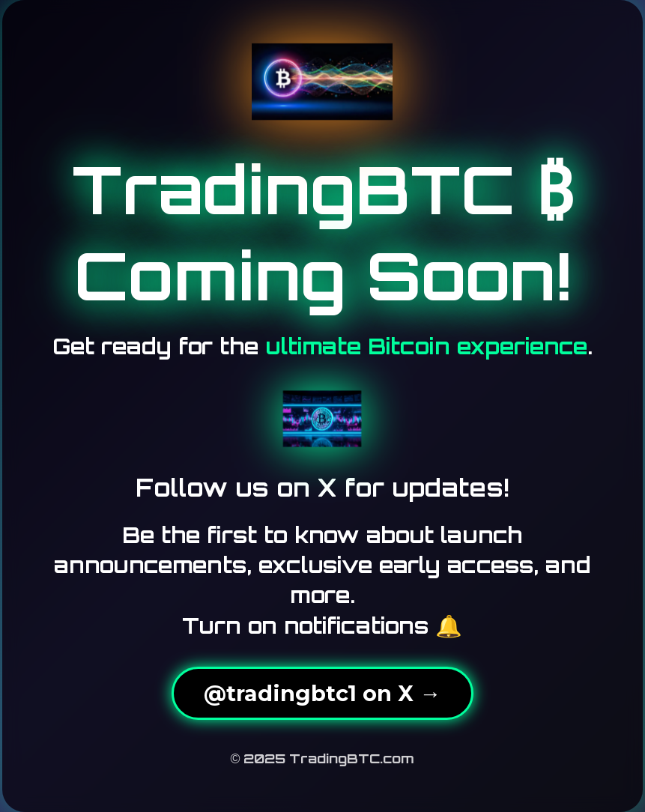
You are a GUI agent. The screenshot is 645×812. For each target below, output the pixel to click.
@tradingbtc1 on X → (322, 693)
